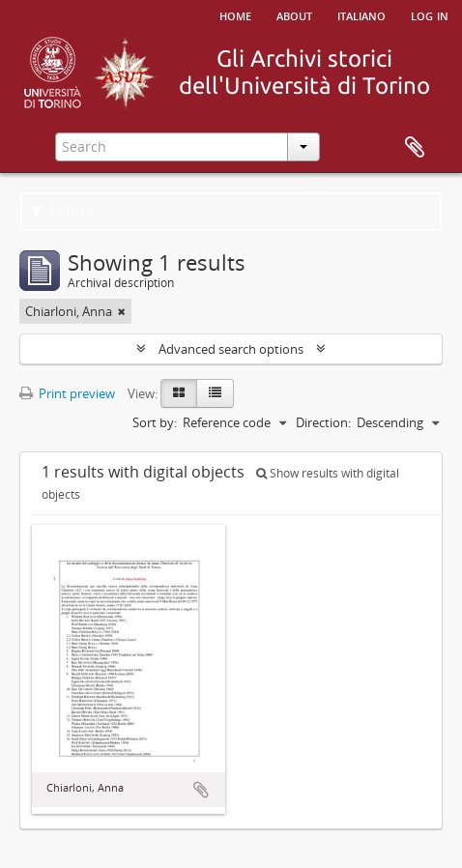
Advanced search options (231, 349)
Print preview (67, 393)
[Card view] (179, 393)
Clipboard (415, 148)
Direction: (323, 422)
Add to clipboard (201, 790)
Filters (62, 212)
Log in (430, 14)
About (294, 14)
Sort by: (155, 422)
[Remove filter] (122, 311)
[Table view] (215, 393)
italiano (361, 14)
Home (235, 14)
